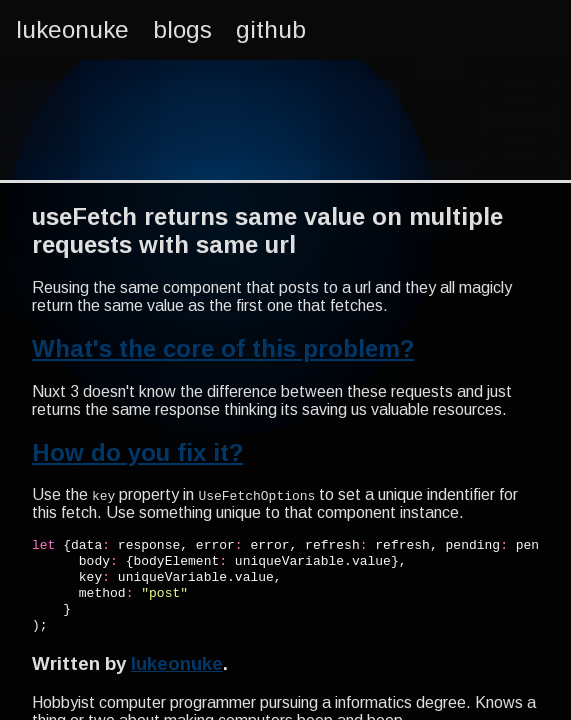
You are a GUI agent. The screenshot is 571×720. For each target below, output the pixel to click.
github (271, 29)
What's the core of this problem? (223, 348)
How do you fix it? (137, 452)
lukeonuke (72, 29)
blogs (182, 29)
